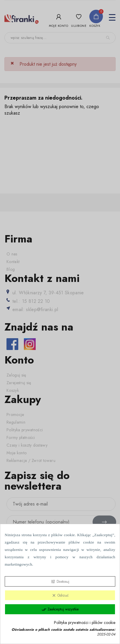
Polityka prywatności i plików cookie (85, 623)
